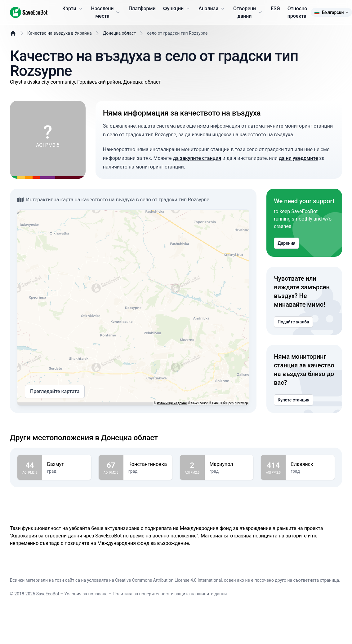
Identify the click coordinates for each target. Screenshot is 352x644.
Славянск (310, 464)
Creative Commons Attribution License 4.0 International (168, 580)
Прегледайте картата (55, 392)
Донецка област (119, 33)
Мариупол (229, 464)
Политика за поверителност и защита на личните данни (170, 594)
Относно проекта (297, 12)
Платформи (142, 9)
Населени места (106, 12)
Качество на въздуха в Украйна (60, 33)
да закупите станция (197, 158)
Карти (73, 9)
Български (331, 12)
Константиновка (148, 464)
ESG (275, 9)
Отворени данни (248, 12)
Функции (177, 9)
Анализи (212, 9)
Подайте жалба (293, 322)
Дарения (286, 243)
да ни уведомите (298, 158)
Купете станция (293, 400)
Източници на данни (172, 403)
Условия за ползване (86, 594)
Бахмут (67, 464)
